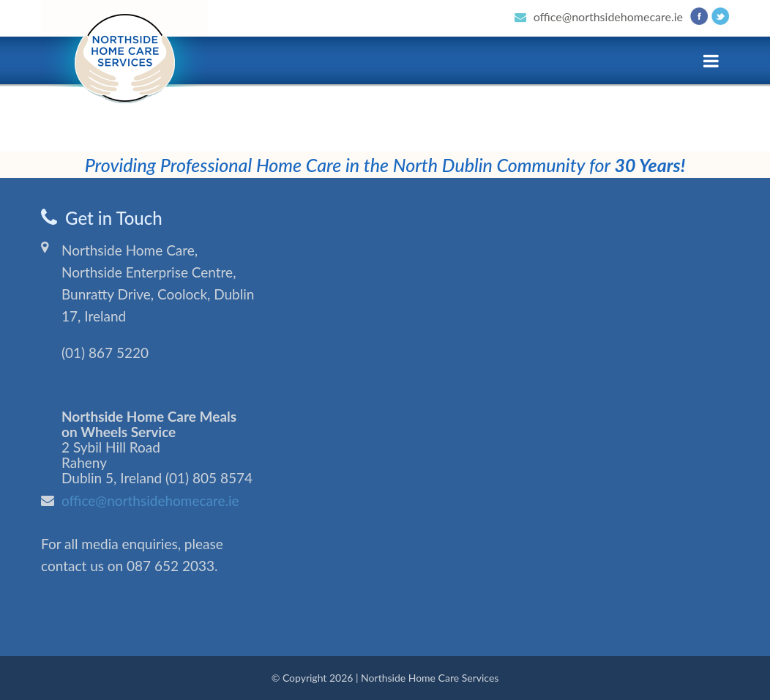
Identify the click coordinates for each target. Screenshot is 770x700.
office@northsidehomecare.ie (608, 16)
